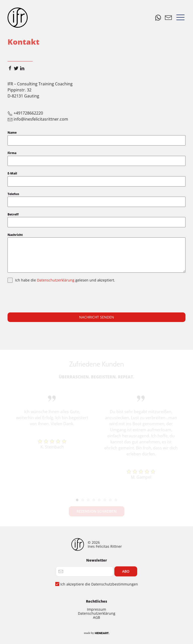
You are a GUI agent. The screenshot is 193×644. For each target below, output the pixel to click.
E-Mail (12, 173)
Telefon (13, 194)
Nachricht (15, 235)
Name (12, 133)
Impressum (96, 632)
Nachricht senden (97, 317)
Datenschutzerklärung (56, 280)
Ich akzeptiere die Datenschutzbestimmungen (99, 606)
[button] (180, 18)
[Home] (18, 18)
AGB (96, 640)
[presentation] (46, 298)
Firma (12, 153)
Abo (126, 594)
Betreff (13, 214)
